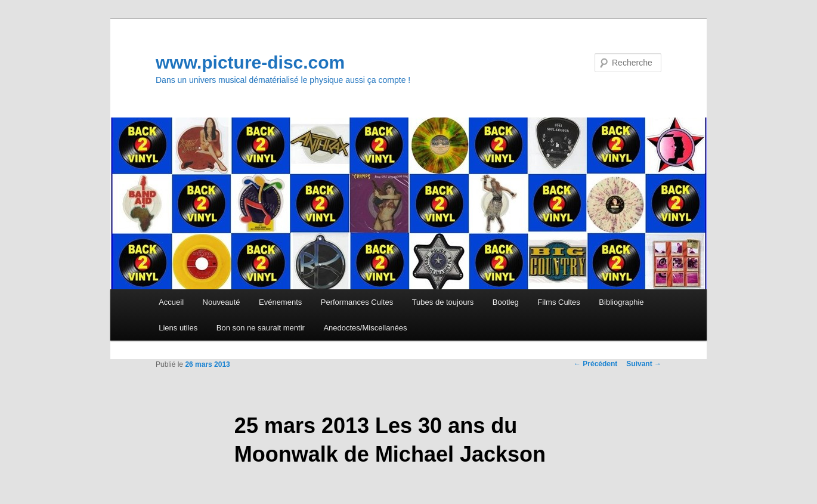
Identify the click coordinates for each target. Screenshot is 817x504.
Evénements (280, 302)
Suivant (644, 364)
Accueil (171, 302)
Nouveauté (222, 302)
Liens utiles (178, 328)
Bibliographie (621, 302)
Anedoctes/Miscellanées (365, 328)
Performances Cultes (357, 302)
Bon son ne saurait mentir (261, 328)
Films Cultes (559, 302)
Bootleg (506, 302)
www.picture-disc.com (250, 62)
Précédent (595, 364)
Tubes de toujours (443, 302)
